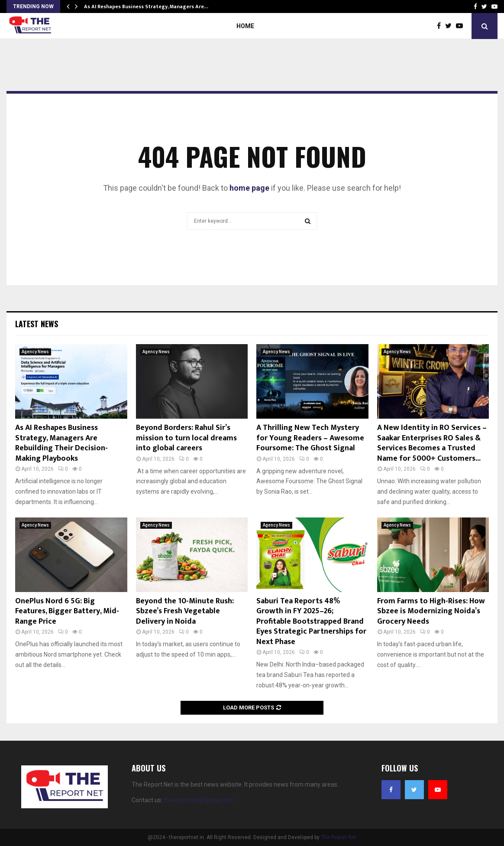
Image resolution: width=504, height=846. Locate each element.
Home (245, 26)
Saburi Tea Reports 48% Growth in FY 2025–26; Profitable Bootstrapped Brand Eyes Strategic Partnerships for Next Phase (311, 621)
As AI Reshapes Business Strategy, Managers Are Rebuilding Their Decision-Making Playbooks (61, 443)
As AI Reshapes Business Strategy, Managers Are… (146, 7)
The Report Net (339, 837)
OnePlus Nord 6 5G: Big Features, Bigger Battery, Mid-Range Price (67, 611)
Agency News (35, 352)
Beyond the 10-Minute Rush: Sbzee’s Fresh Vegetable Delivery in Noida (185, 611)
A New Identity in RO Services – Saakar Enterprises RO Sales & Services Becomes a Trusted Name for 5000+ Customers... (432, 443)
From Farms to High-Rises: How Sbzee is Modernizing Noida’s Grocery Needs (431, 611)
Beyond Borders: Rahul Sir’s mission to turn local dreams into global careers (186, 438)
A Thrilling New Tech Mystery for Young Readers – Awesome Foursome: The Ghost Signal (310, 438)
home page (249, 188)
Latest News (37, 324)
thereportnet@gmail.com (198, 800)
